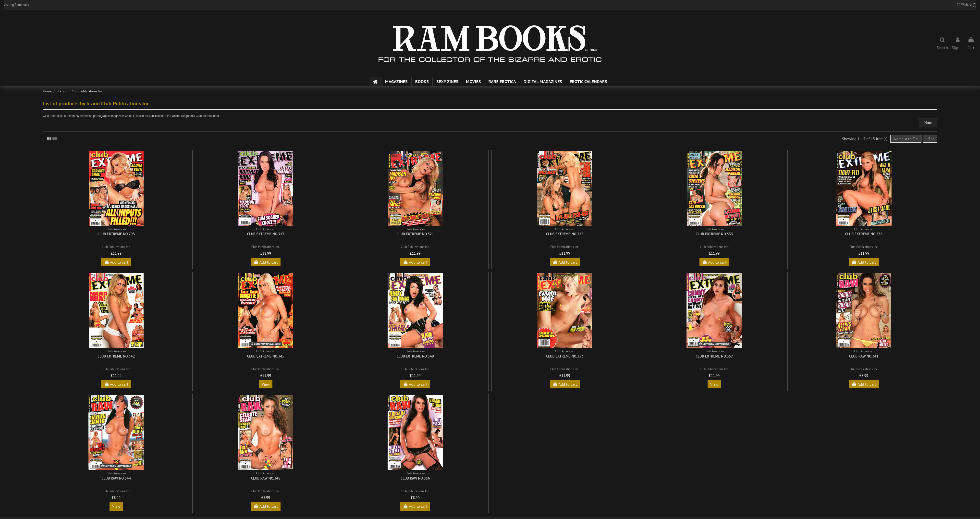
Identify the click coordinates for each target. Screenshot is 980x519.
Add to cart (116, 262)
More (928, 123)
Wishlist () (966, 5)
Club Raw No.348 (266, 478)
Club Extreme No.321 (415, 234)
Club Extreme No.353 (565, 356)
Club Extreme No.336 (864, 234)
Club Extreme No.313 (266, 234)
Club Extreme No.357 (714, 356)
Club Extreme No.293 (116, 234)
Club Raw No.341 (864, 356)
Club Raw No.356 (415, 478)
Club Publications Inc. (116, 247)
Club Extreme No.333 (714, 234)
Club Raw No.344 (116, 478)
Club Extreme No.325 (565, 234)
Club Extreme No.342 (116, 356)
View (266, 384)
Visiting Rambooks (16, 5)
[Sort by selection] (906, 139)
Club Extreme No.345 (266, 356)
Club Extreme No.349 (415, 356)
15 (930, 139)
